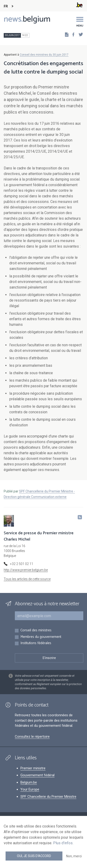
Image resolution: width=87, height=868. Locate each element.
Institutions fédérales (36, 643)
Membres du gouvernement (41, 637)
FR (6, 6)
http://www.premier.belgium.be (26, 570)
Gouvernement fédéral (37, 775)
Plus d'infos (63, 843)
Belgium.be (29, 782)
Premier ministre (33, 768)
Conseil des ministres (36, 631)
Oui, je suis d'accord (34, 856)
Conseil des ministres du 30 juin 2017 (44, 55)
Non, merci (74, 856)
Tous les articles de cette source (27, 579)
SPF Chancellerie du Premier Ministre (48, 797)
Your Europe (30, 789)
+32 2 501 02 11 (22, 564)
